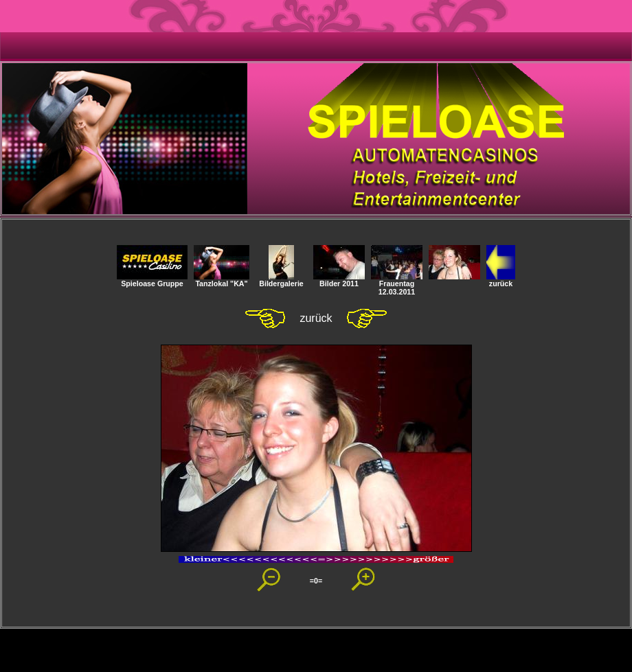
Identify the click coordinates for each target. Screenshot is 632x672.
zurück (501, 280)
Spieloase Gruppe (152, 280)
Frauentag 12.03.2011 (397, 284)
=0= (316, 581)
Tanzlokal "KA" (222, 280)
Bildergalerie (281, 280)
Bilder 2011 (339, 280)
